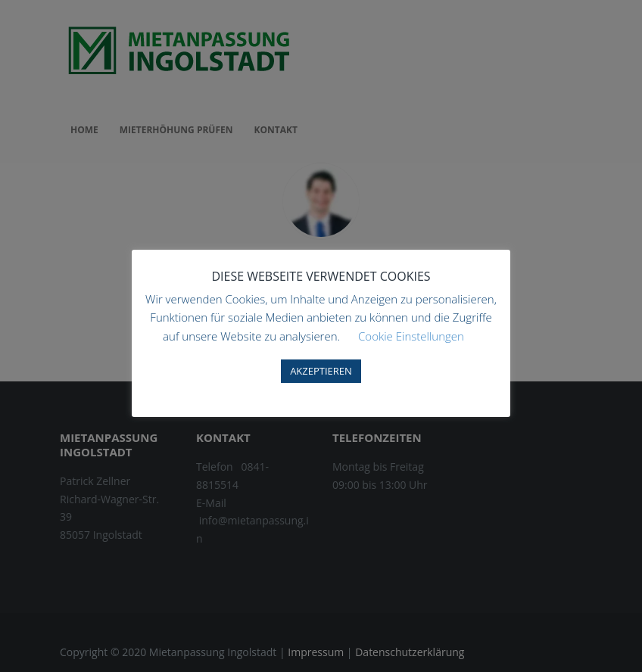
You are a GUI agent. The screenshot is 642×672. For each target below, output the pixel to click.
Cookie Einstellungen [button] (411, 336)
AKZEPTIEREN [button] (321, 371)
